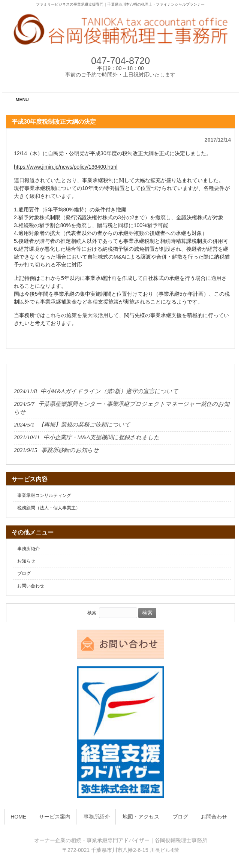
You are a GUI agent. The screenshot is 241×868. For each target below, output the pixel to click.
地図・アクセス (141, 817)
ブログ (24, 573)
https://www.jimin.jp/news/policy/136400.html (66, 167)
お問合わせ (214, 817)
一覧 (227, 372)
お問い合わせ (31, 586)
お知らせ (26, 561)
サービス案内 (55, 817)
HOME (18, 817)
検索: (92, 613)
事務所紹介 (28, 549)
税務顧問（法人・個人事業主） (49, 508)
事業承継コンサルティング (44, 495)
